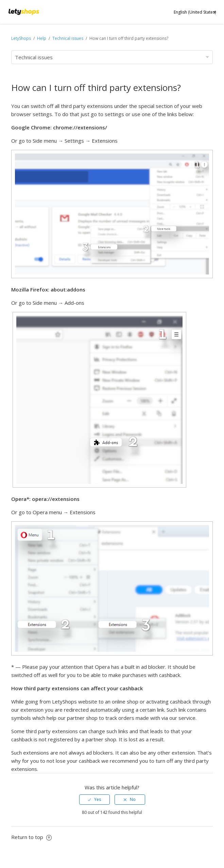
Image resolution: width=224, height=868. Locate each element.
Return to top (31, 837)
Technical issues (68, 38)
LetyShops (21, 38)
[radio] (94, 800)
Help (42, 38)
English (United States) (195, 12)
